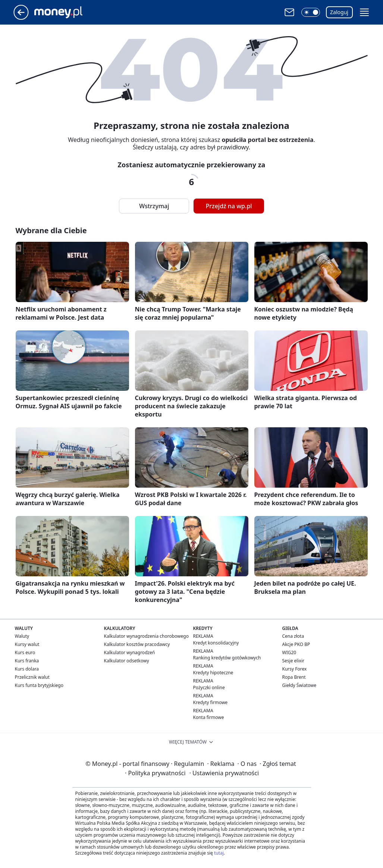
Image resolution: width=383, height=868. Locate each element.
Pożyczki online (209, 688)
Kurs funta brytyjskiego (39, 685)
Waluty (22, 636)
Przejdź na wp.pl (229, 206)
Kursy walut (27, 644)
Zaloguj (339, 12)
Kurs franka (27, 661)
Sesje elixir (293, 661)
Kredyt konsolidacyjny (216, 643)
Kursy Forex (295, 669)
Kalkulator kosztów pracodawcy (137, 644)
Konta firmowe (209, 717)
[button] (311, 12)
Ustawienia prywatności (224, 773)
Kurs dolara (27, 669)
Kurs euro (25, 652)
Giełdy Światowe (299, 685)
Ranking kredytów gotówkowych (227, 658)
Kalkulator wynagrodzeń (130, 652)
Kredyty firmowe (211, 702)
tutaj (219, 853)
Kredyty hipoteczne (213, 673)
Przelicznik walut (32, 677)
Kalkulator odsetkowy (127, 661)
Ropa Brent (294, 677)
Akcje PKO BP (296, 644)
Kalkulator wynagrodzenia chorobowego (146, 636)
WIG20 (289, 652)
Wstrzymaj (154, 206)
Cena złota (293, 636)
